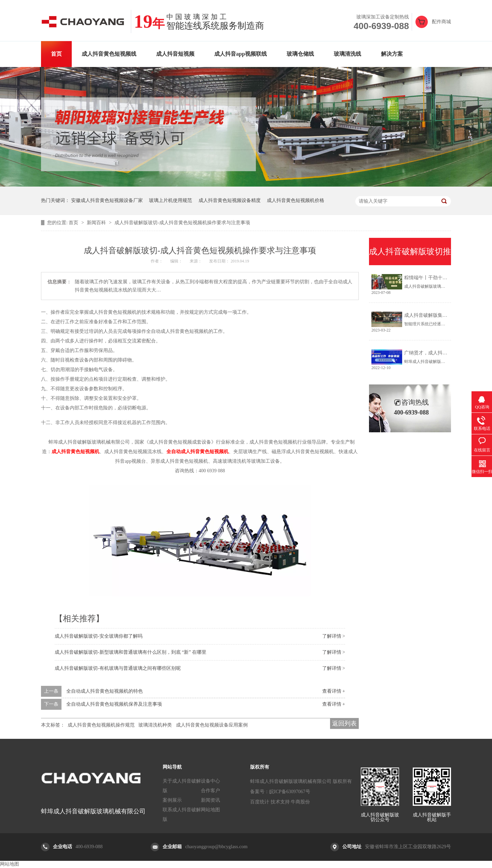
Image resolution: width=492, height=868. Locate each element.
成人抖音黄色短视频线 (109, 54)
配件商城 (441, 22)
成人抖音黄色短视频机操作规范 (101, 725)
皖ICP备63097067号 (290, 792)
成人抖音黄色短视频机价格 (296, 200)
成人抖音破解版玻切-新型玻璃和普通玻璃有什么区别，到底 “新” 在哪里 (131, 652)
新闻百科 (97, 223)
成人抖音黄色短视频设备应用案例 (212, 725)
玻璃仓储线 (300, 54)
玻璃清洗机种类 (155, 725)
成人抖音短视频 (175, 54)
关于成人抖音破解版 (182, 786)
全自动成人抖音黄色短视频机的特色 (105, 691)
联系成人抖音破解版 (182, 815)
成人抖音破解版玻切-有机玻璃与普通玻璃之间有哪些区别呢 (118, 668)
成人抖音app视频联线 (241, 54)
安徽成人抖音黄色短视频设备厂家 (107, 200)
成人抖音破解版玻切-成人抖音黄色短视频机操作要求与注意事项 (182, 223)
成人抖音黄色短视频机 (76, 452)
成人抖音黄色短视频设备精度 (230, 200)
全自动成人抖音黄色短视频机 (197, 452)
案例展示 (172, 800)
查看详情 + (334, 691)
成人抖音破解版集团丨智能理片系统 (442, 315)
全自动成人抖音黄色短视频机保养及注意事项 (114, 704)
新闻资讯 (210, 800)
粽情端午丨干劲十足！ (428, 278)
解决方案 (392, 54)
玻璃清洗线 (347, 54)
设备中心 (210, 781)
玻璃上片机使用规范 (170, 200)
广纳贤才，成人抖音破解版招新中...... (444, 353)
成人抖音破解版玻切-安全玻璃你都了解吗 (99, 636)
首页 (56, 54)
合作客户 (210, 791)
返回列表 (344, 723)
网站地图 (210, 810)
